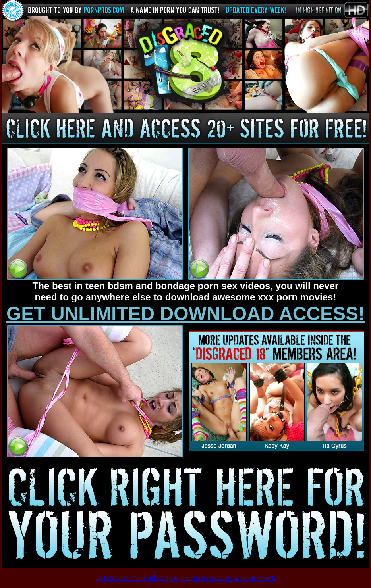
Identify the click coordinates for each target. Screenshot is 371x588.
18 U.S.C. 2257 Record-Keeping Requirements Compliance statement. (185, 578)
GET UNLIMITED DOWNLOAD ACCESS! (185, 314)
